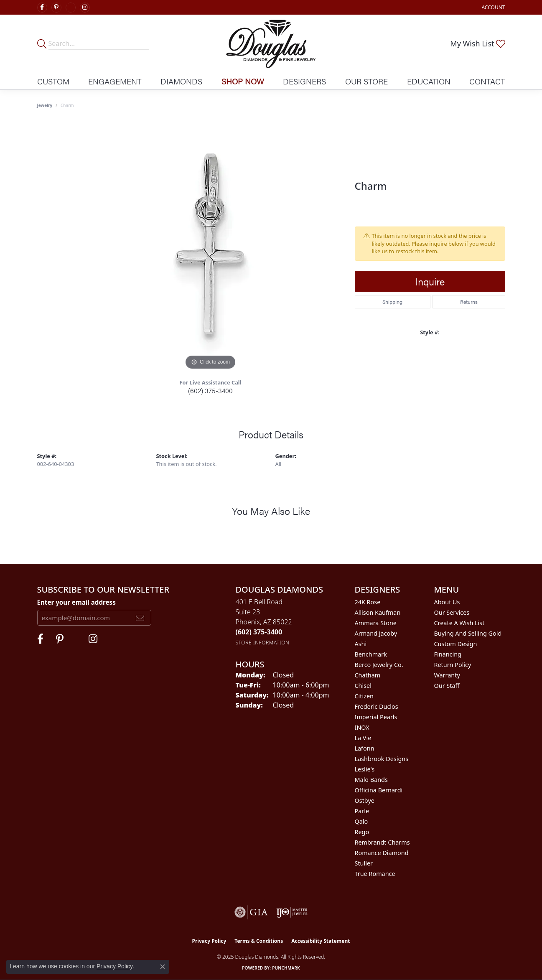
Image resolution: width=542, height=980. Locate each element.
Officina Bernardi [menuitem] (379, 790)
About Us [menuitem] (447, 602)
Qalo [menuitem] (361, 821)
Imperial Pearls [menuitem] (376, 717)
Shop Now (243, 81)
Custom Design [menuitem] (456, 644)
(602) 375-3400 (210, 391)
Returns (469, 302)
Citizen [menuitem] (364, 696)
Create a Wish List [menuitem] (459, 623)
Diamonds (181, 81)
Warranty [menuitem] (447, 675)
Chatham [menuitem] (368, 675)
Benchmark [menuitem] (371, 654)
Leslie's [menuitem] (365, 769)
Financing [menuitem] (448, 654)
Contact (487, 81)
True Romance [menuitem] (375, 874)
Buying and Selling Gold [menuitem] (468, 633)
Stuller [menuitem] (364, 863)
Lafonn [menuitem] (365, 748)
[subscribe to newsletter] (140, 618)
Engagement (115, 81)
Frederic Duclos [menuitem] (377, 706)
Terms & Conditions (259, 941)
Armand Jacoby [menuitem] (376, 633)
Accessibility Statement (321, 941)
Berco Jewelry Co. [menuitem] (379, 665)
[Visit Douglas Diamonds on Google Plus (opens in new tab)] (71, 8)
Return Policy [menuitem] (453, 665)
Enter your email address (76, 602)
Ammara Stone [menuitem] (376, 623)
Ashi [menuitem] (361, 644)
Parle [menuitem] (362, 811)
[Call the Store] (259, 632)
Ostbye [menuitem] (365, 801)
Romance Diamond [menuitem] (382, 853)
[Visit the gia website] (251, 912)
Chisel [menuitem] (363, 686)
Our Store (366, 81)
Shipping (392, 302)
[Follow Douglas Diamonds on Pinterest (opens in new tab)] (56, 8)
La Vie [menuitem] (363, 738)
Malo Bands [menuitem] (371, 780)
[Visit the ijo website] (292, 912)
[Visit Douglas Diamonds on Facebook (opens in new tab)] (42, 8)
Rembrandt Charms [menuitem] (382, 842)
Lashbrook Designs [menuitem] (382, 759)
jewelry (45, 105)
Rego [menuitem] (362, 832)
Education (429, 81)
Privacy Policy (209, 941)
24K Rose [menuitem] (368, 602)
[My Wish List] (477, 43)
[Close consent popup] (163, 967)
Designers (304, 81)
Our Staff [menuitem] (447, 686)
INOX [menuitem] (362, 727)
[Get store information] (263, 643)
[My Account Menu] (493, 7)
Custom (53, 81)
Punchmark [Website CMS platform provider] (286, 968)
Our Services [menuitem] (452, 612)
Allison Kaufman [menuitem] (378, 612)
